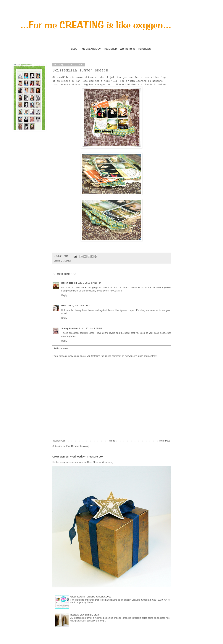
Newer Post (59, 441)
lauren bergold (69, 283)
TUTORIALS (145, 49)
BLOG (74, 49)
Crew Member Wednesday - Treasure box (78, 457)
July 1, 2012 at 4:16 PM (89, 283)
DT (62, 261)
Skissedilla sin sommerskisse (73, 77)
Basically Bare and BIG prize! (85, 615)
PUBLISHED (110, 49)
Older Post (164, 441)
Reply (64, 295)
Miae (64, 306)
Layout (67, 261)
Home (112, 441)
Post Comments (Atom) (78, 446)
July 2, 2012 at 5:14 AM (79, 306)
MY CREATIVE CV (91, 49)
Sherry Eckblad (69, 329)
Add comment (61, 348)
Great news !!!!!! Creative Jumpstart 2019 (91, 597)
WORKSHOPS (127, 49)
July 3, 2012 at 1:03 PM (90, 329)
